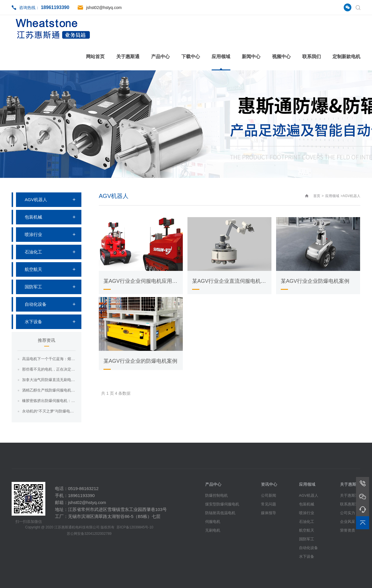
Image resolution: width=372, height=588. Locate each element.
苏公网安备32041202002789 (89, 534)
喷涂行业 (33, 234)
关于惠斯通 (128, 57)
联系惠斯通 (349, 504)
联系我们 (312, 57)
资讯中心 (269, 484)
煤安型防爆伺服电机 (222, 504)
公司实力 (348, 513)
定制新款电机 (346, 57)
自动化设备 (36, 304)
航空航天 (33, 269)
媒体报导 (269, 513)
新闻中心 (251, 57)
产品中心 (160, 57)
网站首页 (95, 57)
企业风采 (348, 522)
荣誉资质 (348, 530)
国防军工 (33, 287)
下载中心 (191, 57)
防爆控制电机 (217, 495)
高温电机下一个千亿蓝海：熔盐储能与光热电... (49, 359)
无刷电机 (213, 530)
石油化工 (33, 252)
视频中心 (281, 57)
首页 (317, 196)
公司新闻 (269, 495)
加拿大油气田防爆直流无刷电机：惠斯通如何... (49, 380)
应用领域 (221, 57)
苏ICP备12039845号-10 (135, 527)
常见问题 (269, 504)
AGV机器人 (36, 200)
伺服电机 (213, 522)
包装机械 (33, 217)
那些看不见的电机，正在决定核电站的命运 (49, 369)
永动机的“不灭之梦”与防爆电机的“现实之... (49, 411)
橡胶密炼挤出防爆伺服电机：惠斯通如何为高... (49, 401)
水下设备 (33, 322)
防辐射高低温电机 (220, 513)
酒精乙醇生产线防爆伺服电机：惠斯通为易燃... (49, 390)
